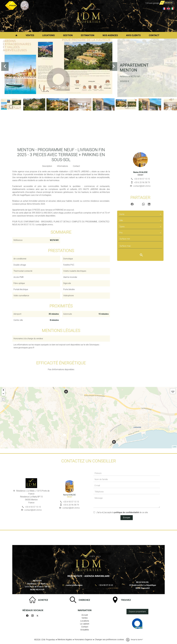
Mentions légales (65, 640)
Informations (62, 166)
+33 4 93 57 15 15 (142, 179)
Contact (76, 166)
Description (47, 166)
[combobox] (140, 214)
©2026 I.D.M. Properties (45, 640)
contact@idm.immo (142, 186)
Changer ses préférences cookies (109, 640)
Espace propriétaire (137, 612)
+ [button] (3, 390)
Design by (137, 640)
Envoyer (127, 518)
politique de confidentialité (127, 512)
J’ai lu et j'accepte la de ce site (122, 512)
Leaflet (174, 447)
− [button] (3, 394)
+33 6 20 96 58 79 (142, 182)
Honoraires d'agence (83, 640)
